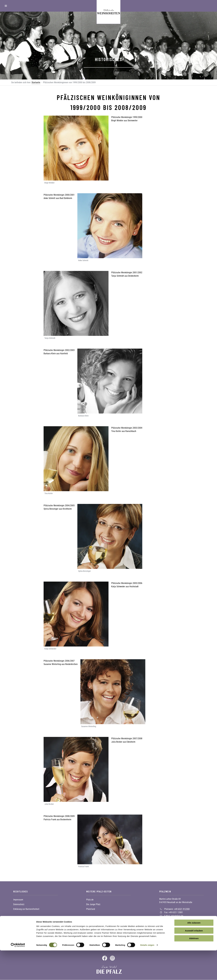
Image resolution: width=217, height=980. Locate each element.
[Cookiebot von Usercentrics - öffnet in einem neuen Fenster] (18, 975)
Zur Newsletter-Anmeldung (29, 944)
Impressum (18, 900)
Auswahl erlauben (194, 960)
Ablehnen (194, 968)
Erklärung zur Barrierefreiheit (26, 909)
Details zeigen (147, 975)
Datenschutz (19, 904)
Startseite (36, 82)
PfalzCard (91, 909)
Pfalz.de (90, 900)
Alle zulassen (194, 952)
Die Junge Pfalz (93, 904)
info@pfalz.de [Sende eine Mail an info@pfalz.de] (177, 916)
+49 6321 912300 (182, 909)
